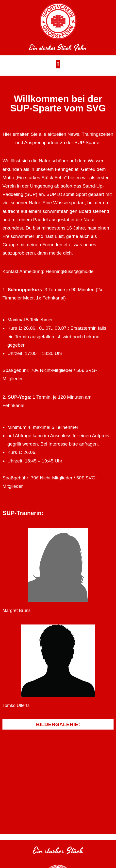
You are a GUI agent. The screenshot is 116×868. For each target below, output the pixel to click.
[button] (58, 66)
